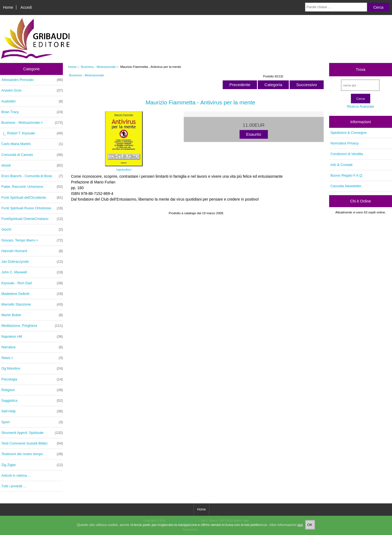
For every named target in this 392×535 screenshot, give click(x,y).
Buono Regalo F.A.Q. (347, 175)
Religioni (32, 390)
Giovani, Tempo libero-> (32, 240)
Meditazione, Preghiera (32, 326)
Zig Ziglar (32, 465)
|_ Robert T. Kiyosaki (32, 133)
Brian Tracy (32, 112)
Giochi (32, 229)
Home (8, 7)
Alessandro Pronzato (32, 80)
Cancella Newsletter (346, 186)
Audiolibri (32, 101)
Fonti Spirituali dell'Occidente (32, 198)
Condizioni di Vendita (347, 154)
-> (32, 123)
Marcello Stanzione (32, 304)
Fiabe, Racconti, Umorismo (32, 187)
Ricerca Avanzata (360, 106)
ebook (32, 165)
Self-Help (32, 411)
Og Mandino (32, 368)
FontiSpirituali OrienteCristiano (32, 219)
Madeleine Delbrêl (32, 294)
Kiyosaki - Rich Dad (32, 283)
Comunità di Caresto (32, 155)
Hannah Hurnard (32, 251)
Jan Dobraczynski (32, 262)
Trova (361, 69)
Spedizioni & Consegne (349, 133)
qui (300, 529)
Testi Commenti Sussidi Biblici (32, 443)
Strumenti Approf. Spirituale (32, 433)
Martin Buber (32, 315)
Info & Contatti (342, 165)
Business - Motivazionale (98, 67)
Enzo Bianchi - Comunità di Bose (32, 176)
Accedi (26, 7)
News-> (32, 358)
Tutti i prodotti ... (14, 486)
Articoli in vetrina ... (16, 475)
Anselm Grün (32, 90)
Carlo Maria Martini (32, 144)
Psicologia (32, 379)
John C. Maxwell (32, 272)
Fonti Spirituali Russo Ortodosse (32, 208)
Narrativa (32, 347)
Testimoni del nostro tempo (32, 454)
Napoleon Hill (32, 337)
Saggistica (32, 401)
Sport (32, 422)
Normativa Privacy (344, 143)
